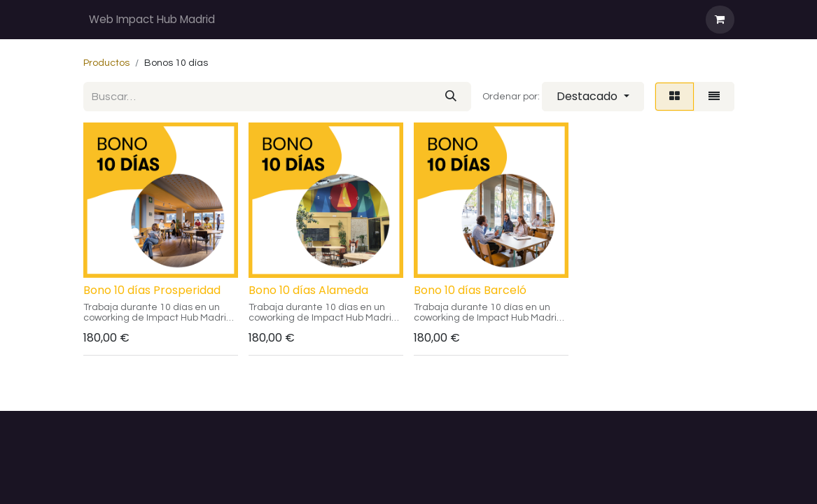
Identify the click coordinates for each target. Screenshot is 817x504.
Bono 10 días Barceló (470, 290)
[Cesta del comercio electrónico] (720, 20)
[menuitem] (152, 20)
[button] (593, 97)
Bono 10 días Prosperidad (152, 290)
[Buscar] (451, 97)
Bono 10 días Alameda (308, 290)
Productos (106, 63)
